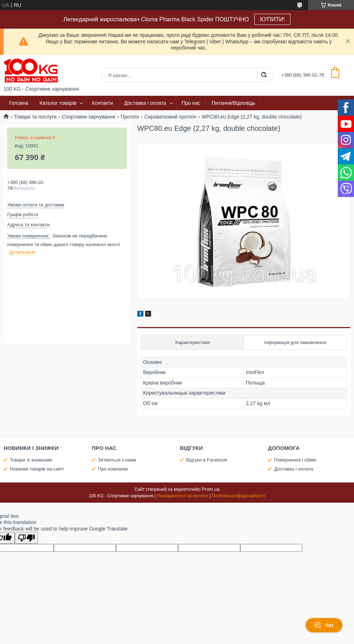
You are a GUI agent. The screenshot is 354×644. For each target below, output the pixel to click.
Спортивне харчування (89, 117)
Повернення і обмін (295, 460)
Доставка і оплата (145, 103)
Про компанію (113, 469)
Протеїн (130, 117)
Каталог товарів (58, 103)
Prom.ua (211, 489)
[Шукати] (264, 75)
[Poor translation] (26, 538)
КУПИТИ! (272, 19)
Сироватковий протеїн (170, 117)
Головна (19, 103)
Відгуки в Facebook (207, 460)
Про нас (191, 103)
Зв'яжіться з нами (117, 460)
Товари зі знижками (31, 460)
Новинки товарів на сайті (37, 469)
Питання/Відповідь (234, 103)
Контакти (102, 103)
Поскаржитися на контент (182, 496)
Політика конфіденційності (239, 496)
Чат (324, 625)
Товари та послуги (35, 117)
